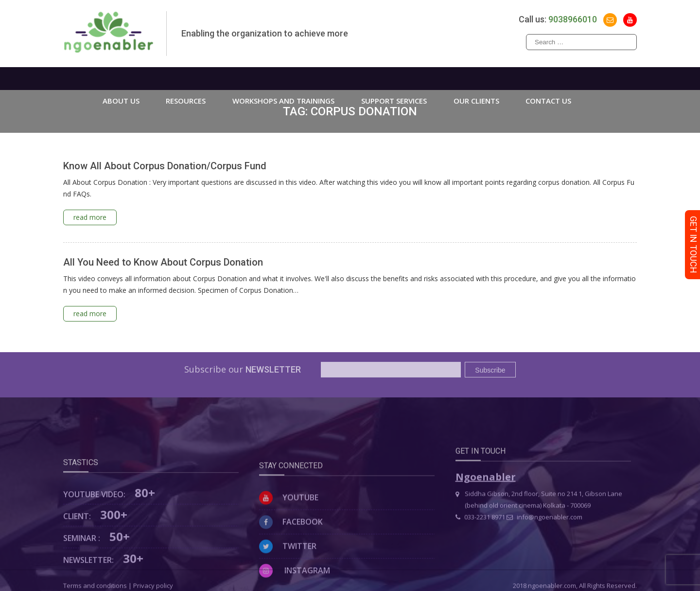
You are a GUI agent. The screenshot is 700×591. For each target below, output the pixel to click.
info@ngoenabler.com (544, 535)
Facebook (291, 551)
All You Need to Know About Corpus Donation (163, 262)
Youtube (289, 526)
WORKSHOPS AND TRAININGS (283, 78)
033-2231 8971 (480, 535)
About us (121, 78)
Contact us (548, 78)
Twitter (288, 575)
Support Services (394, 78)
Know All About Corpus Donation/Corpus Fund (165, 166)
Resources (186, 78)
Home (70, 79)
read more (90, 217)
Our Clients (476, 78)
